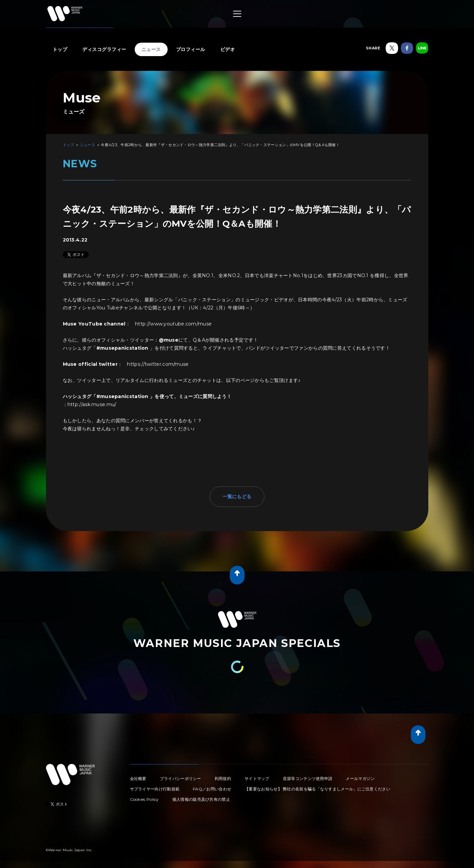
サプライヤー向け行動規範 (155, 789)
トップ (60, 49)
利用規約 (223, 778)
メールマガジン (360, 778)
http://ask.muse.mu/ (92, 404)
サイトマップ (257, 778)
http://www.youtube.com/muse (173, 324)
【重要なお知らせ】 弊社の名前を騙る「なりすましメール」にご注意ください (317, 789)
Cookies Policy (144, 799)
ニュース (151, 49)
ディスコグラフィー (104, 49)
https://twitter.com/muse (158, 364)
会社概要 (138, 778)
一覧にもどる (237, 496)
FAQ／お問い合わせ (212, 789)
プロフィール (191, 49)
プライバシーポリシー (181, 778)
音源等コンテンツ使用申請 (308, 778)
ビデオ (228, 49)
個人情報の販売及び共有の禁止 (201, 799)
